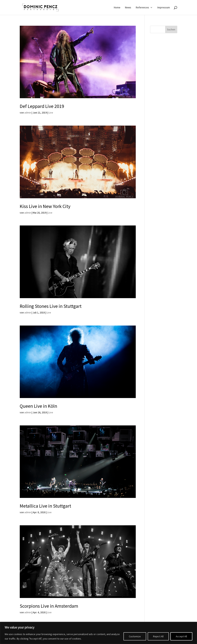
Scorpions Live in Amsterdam (49, 606)
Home (117, 8)
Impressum (164, 8)
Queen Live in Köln (38, 406)
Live (51, 113)
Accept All (181, 636)
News (128, 8)
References (142, 8)
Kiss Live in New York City (45, 206)
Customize (135, 636)
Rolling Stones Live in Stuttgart (51, 306)
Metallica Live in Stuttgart (45, 506)
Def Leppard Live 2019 (42, 106)
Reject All (158, 636)
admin (28, 113)
